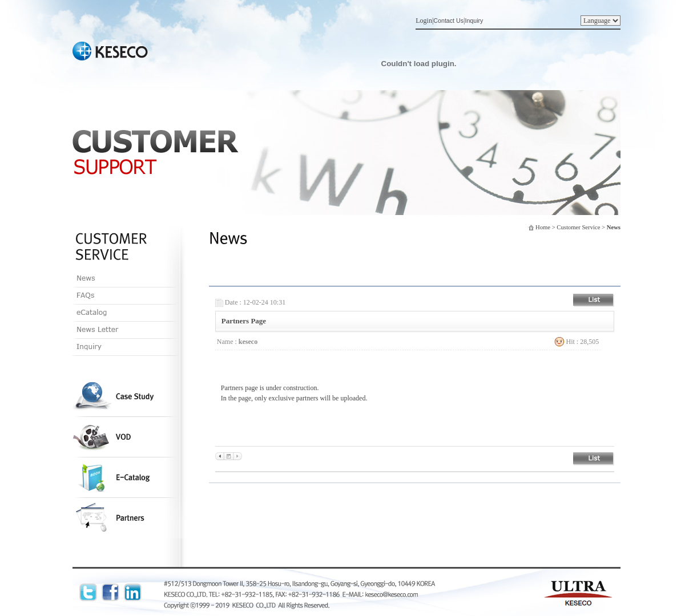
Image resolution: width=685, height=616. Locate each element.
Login (424, 21)
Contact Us (448, 21)
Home (543, 227)
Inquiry (474, 21)
